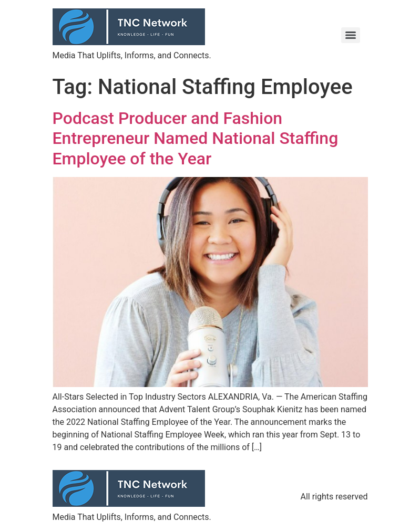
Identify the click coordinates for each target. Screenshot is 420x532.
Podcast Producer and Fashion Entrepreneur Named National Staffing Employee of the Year (196, 138)
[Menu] (351, 35)
